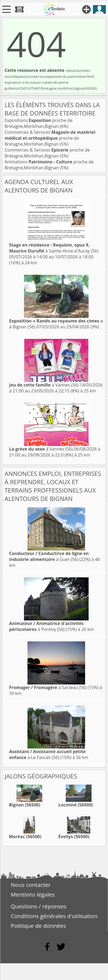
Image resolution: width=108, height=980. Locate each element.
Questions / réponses (39, 906)
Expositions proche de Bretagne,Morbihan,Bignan (39, 123)
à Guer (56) (49, 556)
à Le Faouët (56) (47, 754)
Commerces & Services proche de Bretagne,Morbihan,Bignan (50, 138)
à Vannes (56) (44, 385)
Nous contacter (31, 885)
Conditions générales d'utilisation (54, 916)
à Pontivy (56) (46, 626)
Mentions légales (33, 894)
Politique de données (38, 926)
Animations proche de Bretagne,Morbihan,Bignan (49, 165)
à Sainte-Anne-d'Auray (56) (54, 248)
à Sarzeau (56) (48, 687)
